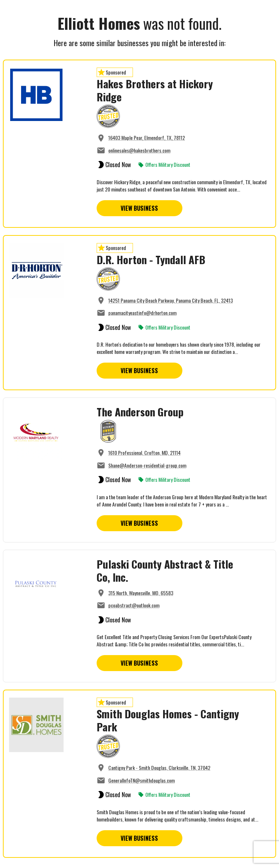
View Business (139, 208)
